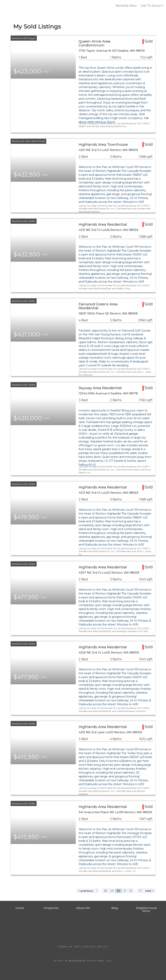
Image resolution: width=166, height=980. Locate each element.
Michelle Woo (126, 6)
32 (131, 891)
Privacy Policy (96, 947)
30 (118, 891)
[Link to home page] (18, 6)
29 (112, 891)
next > (149, 891)
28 (105, 891)
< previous (86, 891)
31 (125, 891)
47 (140, 891)
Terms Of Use (69, 947)
